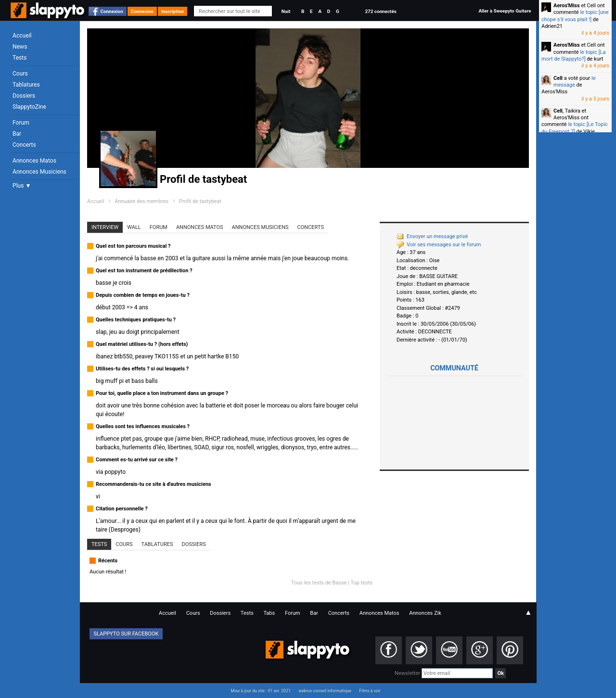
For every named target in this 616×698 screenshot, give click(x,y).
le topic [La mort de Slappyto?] (574, 56)
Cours (20, 74)
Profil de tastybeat (200, 201)
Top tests (361, 583)
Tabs (269, 613)
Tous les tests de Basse (319, 583)
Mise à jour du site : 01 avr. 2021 (260, 691)
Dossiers (24, 96)
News (20, 47)
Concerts (24, 145)
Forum (21, 123)
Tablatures (26, 85)
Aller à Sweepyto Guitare (505, 11)
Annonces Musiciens (39, 172)
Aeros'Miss (567, 6)
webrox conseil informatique (325, 691)
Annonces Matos (34, 161)
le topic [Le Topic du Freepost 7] (575, 128)
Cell (558, 78)
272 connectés (380, 11)
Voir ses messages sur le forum (439, 245)
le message (575, 82)
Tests (19, 58)
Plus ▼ (22, 186)
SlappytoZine (29, 107)
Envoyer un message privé (432, 236)
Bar (17, 134)
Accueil (22, 36)
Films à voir (370, 691)
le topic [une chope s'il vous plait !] (575, 16)
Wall (134, 227)
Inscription (173, 11)
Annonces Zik (425, 613)
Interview (105, 227)
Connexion (112, 11)
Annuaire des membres (141, 201)
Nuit (286, 11)
